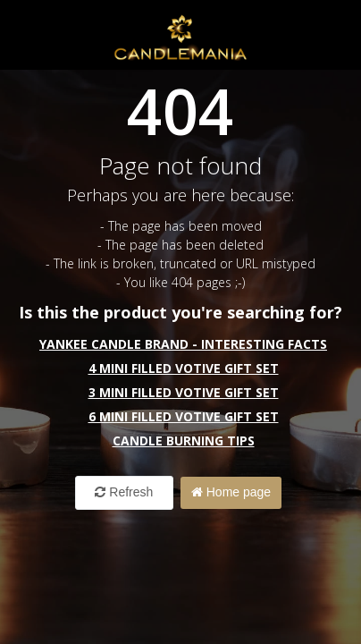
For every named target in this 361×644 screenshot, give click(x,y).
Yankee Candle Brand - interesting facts (183, 344)
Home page (231, 492)
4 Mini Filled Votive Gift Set (184, 368)
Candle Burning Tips (184, 441)
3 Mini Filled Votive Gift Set (184, 392)
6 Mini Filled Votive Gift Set (184, 416)
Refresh (124, 492)
